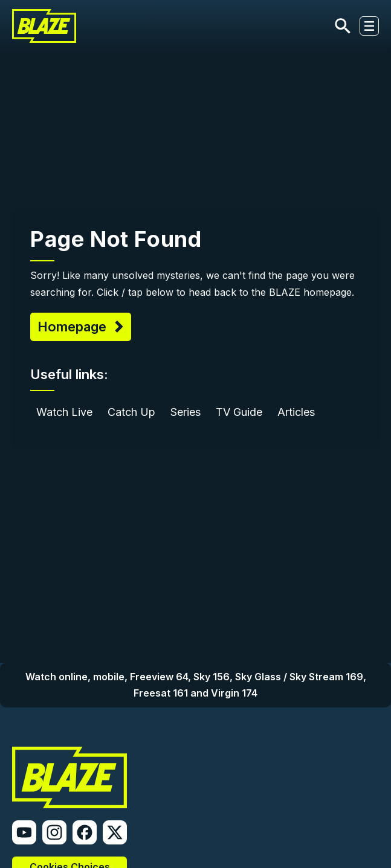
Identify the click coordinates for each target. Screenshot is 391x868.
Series (186, 412)
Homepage (74, 327)
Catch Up (131, 412)
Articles (296, 412)
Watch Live (64, 412)
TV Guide (239, 412)
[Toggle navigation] (369, 26)
